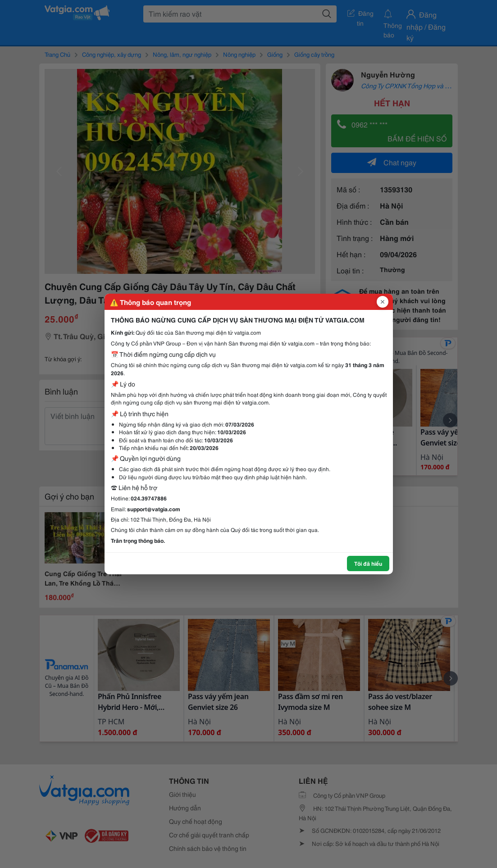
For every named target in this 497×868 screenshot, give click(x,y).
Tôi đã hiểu (368, 563)
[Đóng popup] (383, 302)
